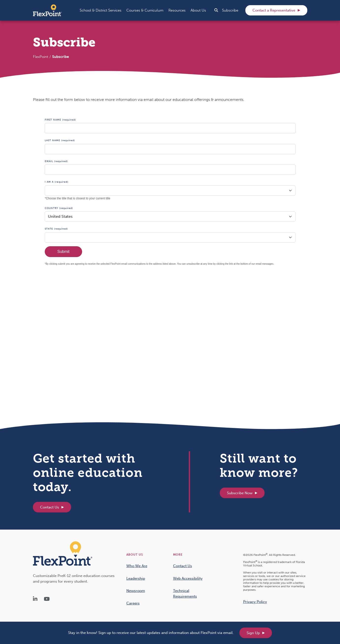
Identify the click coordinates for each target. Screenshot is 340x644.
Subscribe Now (240, 493)
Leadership (136, 578)
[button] (101, 10)
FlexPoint (41, 57)
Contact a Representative (274, 10)
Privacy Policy (255, 602)
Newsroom (136, 591)
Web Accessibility (188, 578)
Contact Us (50, 507)
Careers (133, 603)
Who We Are (137, 566)
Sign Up (253, 633)
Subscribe (230, 10)
